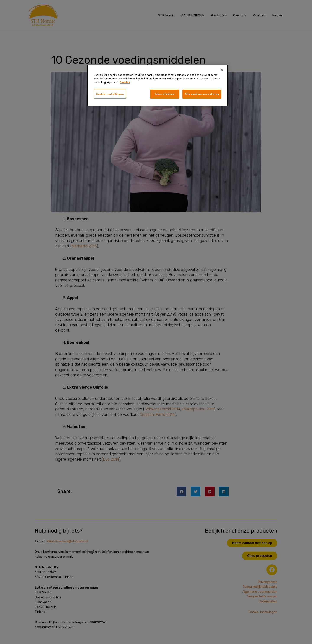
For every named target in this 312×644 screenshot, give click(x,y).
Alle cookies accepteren (202, 94)
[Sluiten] (222, 70)
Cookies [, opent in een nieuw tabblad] (125, 82)
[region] (158, 85)
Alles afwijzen (165, 94)
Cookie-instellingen (110, 94)
